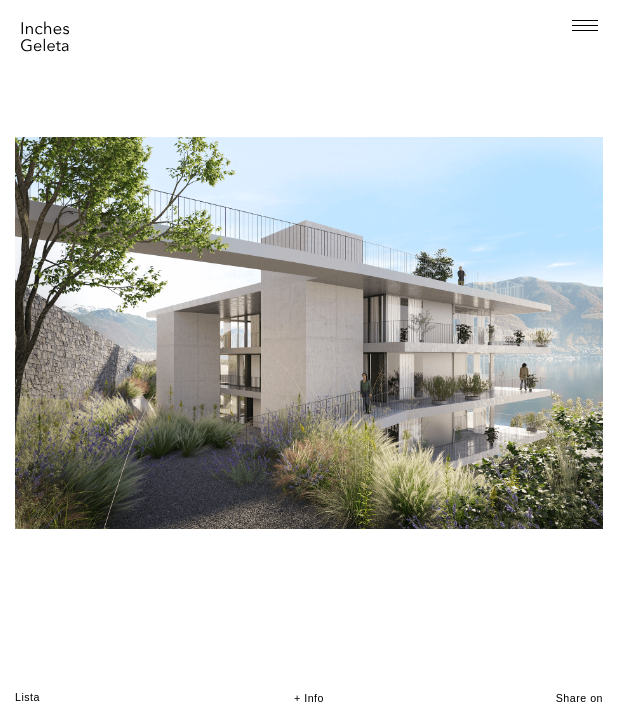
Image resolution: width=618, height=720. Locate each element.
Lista (27, 697)
